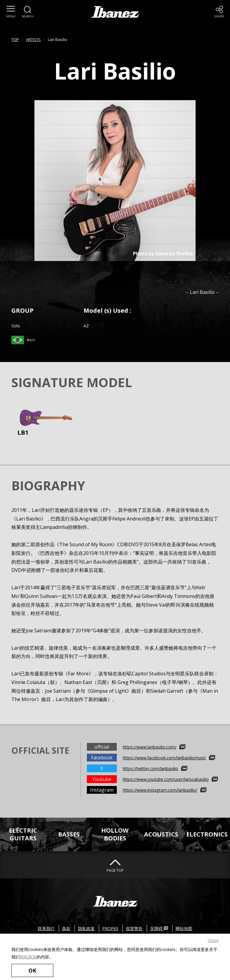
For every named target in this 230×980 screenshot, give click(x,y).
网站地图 (184, 928)
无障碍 (159, 928)
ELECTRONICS (207, 834)
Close (213, 940)
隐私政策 (28, 957)
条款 (66, 928)
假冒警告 (134, 928)
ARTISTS (33, 39)
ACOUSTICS (161, 834)
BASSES (69, 834)
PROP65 (110, 928)
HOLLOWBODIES (115, 834)
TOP (15, 39)
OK (32, 970)
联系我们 (46, 928)
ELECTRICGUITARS (23, 834)
